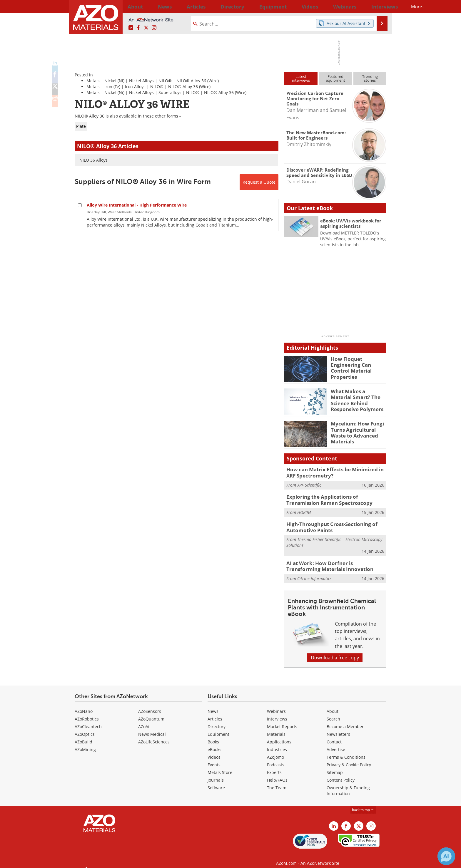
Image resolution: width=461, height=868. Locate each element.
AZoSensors (150, 706)
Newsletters (338, 729)
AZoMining (85, 744)
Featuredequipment (335, 78)
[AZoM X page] (146, 28)
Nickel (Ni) (114, 81)
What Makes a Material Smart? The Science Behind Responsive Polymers (356, 399)
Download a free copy (335, 652)
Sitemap (335, 767)
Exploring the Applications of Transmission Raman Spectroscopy (334, 498)
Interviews (277, 713)
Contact (334, 736)
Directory (215, 6)
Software (216, 782)
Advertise (336, 744)
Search (333, 713)
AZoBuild (83, 736)
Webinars (276, 706)
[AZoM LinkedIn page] (131, 28)
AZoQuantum (151, 713)
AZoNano (84, 706)
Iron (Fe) (112, 87)
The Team (277, 782)
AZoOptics (85, 729)
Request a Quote (259, 182)
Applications (279, 736)
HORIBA (304, 509)
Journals (216, 774)
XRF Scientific (309, 484)
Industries (277, 744)
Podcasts (276, 759)
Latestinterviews (301, 78)
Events (214, 759)
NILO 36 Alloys (93, 160)
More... (379, 6)
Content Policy (341, 774)
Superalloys (170, 92)
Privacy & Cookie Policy (349, 759)
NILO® (165, 81)
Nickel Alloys (141, 81)
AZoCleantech (88, 721)
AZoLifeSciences (154, 736)
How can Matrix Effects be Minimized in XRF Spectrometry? (335, 472)
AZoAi (144, 721)
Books (213, 736)
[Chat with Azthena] (446, 856)
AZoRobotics (87, 713)
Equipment (218, 729)
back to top (363, 804)
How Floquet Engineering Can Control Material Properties (358, 364)
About (333, 706)
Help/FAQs (277, 774)
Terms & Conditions (346, 751)
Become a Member (345, 721)
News (213, 706)
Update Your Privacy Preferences (119, 861)
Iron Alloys (135, 87)
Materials (276, 729)
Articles (215, 713)
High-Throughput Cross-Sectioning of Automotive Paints (327, 524)
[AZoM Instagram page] (154, 28)
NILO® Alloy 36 (191, 81)
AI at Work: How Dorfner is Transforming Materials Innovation (331, 562)
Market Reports (282, 721)
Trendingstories (370, 78)
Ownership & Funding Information (348, 785)
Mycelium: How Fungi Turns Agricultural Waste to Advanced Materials (359, 429)
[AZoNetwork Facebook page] (138, 28)
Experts (274, 767)
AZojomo (275, 751)
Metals (93, 81)
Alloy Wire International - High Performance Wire (137, 205)
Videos (214, 751)
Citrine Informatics (314, 573)
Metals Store (220, 767)
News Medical (152, 729)
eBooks (214, 744)
